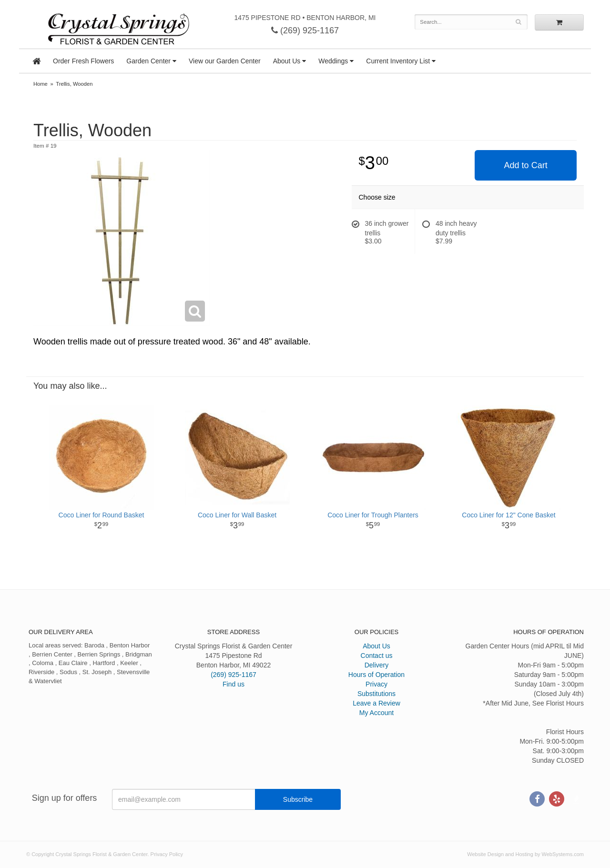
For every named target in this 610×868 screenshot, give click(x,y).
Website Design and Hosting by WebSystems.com (525, 854)
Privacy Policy (167, 854)
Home (41, 84)
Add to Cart (526, 165)
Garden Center (148, 61)
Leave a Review (376, 703)
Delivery (377, 665)
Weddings (333, 61)
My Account (376, 713)
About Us (287, 61)
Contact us (377, 656)
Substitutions (376, 694)
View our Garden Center (225, 61)
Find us (234, 684)
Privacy (376, 684)
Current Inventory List (398, 61)
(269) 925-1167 (305, 30)
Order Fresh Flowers (83, 61)
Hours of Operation (376, 675)
